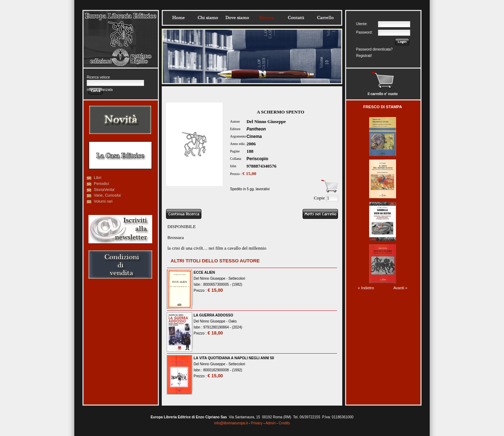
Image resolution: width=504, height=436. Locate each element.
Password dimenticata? (374, 49)
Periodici (101, 184)
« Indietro (366, 288)
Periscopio (257, 159)
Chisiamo (208, 18)
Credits (284, 423)
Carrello (325, 18)
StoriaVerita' (104, 190)
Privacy (257, 423)
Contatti (296, 18)
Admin (270, 423)
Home (178, 18)
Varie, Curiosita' (108, 195)
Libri (98, 178)
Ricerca (267, 18)
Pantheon (256, 129)
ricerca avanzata (100, 90)
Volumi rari (103, 201)
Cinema (254, 136)
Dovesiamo (237, 18)
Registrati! (364, 56)
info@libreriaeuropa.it (231, 423)
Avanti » (400, 288)
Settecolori (237, 278)
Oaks (232, 321)
